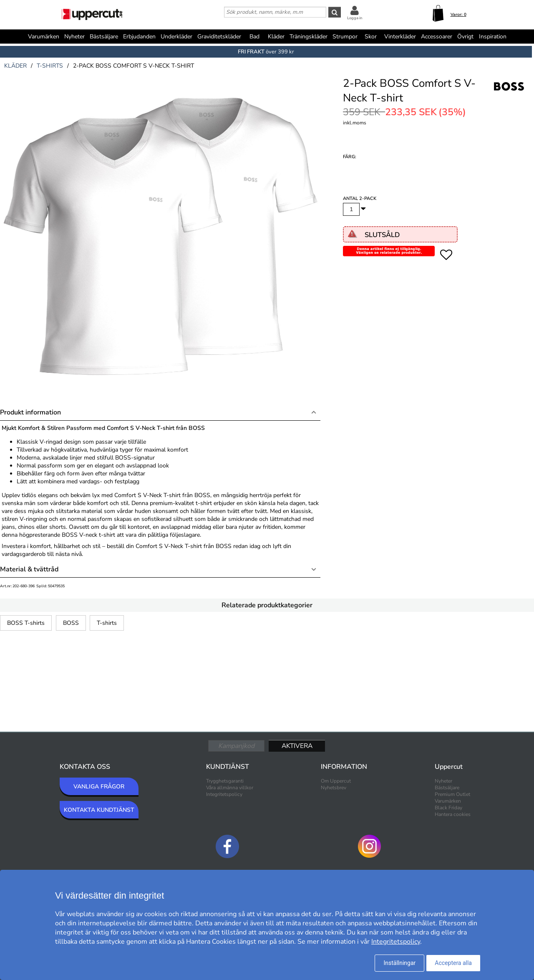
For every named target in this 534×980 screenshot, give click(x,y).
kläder (15, 66)
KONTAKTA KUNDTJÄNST (99, 810)
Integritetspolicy (224, 794)
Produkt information (30, 412)
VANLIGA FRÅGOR (99, 787)
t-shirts (50, 66)
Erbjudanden (139, 37)
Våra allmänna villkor (230, 788)
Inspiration (493, 37)
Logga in (355, 18)
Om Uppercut (336, 781)
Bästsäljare (104, 37)
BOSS (71, 623)
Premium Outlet (452, 794)
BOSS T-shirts (26, 623)
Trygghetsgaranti (225, 781)
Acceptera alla (453, 963)
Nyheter (74, 37)
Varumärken (44, 37)
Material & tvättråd (29, 569)
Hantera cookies (453, 814)
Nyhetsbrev (334, 788)
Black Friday (448, 808)
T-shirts (107, 623)
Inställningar (399, 963)
